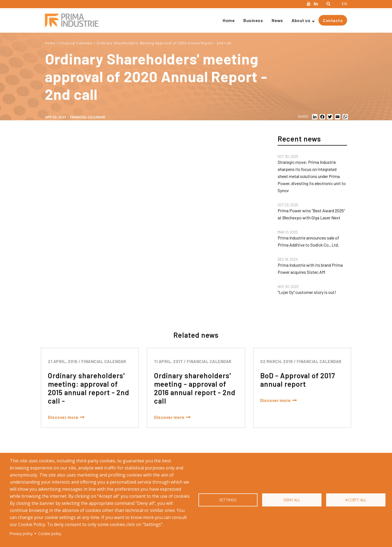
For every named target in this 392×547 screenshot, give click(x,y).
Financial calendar (88, 117)
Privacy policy (21, 534)
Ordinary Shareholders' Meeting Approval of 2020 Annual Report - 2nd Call (164, 43)
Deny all (292, 500)
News (277, 20)
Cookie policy (50, 534)
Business (253, 20)
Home (229, 20)
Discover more (63, 417)
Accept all (356, 500)
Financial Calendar (76, 43)
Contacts (333, 20)
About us (301, 20)
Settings (228, 500)
